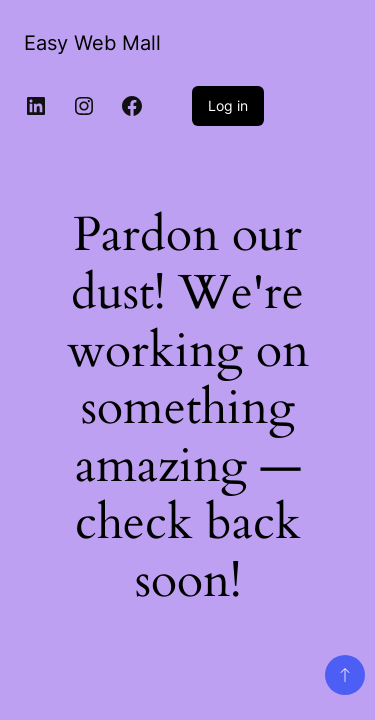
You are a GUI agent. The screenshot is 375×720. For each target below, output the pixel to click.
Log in (228, 105)
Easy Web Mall (92, 43)
